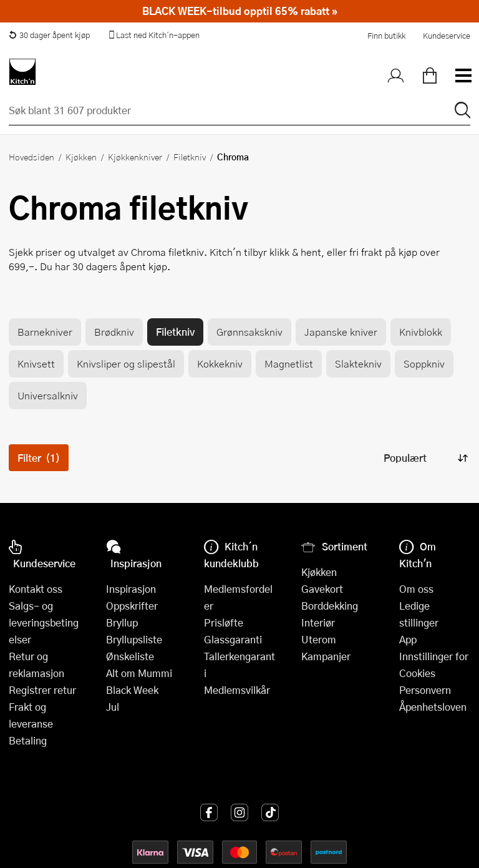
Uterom (319, 639)
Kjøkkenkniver (135, 157)
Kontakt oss (36, 589)
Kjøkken (81, 157)
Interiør (318, 622)
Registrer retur (42, 690)
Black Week (132, 690)
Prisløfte (224, 622)
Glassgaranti (233, 639)
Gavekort (322, 589)
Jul (113, 707)
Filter (39, 458)
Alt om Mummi (139, 673)
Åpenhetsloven (433, 707)
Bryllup (122, 622)
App (408, 639)
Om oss (416, 589)
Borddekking (330, 606)
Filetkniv (190, 157)
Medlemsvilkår (237, 690)
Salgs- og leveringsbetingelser (44, 622)
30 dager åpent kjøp (49, 35)
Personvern (425, 690)
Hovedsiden (31, 157)
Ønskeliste (130, 656)
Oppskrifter (132, 606)
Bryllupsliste (134, 639)
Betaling (28, 740)
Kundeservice (447, 36)
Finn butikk (386, 36)
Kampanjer (326, 656)
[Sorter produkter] (425, 458)
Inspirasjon (131, 589)
